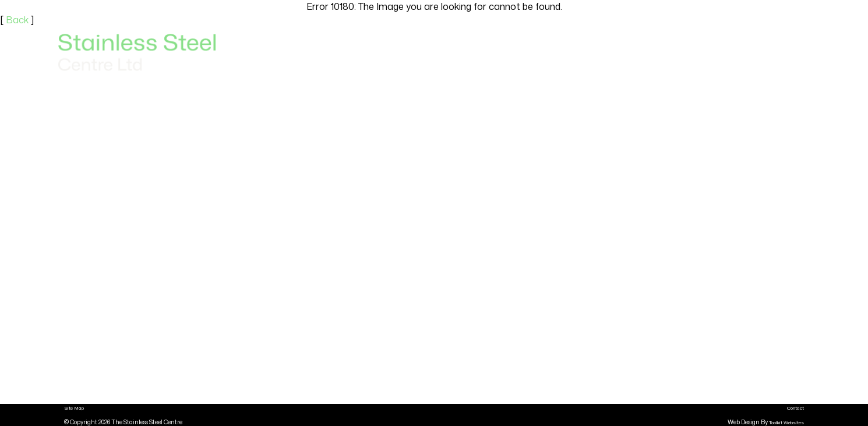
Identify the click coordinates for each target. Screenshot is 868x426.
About (722, 52)
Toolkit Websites (786, 423)
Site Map (74, 408)
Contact (795, 408)
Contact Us (779, 52)
